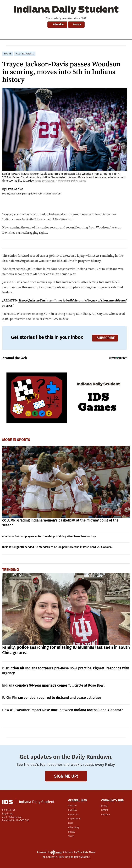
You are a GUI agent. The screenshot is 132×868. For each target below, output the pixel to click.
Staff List (72, 810)
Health (104, 810)
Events (104, 806)
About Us (73, 806)
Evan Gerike (15, 189)
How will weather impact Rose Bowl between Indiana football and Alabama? (62, 710)
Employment (74, 819)
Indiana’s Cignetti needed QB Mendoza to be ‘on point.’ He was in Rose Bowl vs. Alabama (57, 547)
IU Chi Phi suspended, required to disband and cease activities (52, 698)
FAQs (71, 823)
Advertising (73, 828)
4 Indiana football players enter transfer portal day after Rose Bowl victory (49, 536)
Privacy (72, 832)
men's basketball (25, 54)
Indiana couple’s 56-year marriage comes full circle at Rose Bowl (53, 685)
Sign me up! (66, 776)
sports (8, 54)
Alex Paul (50, 181)
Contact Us (73, 814)
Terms (71, 836)
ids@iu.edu (8, 814)
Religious (106, 815)
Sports (24, 440)
